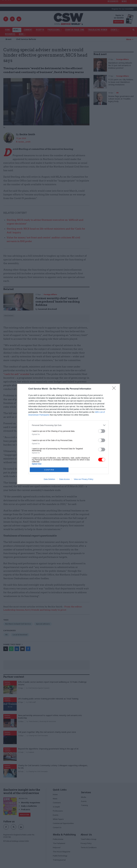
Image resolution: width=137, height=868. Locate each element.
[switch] (102, 431)
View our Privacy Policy (84, 479)
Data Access (64, 479)
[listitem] (68, 425)
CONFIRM (49, 470)
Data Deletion (49, 479)
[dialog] (68, 434)
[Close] (115, 389)
